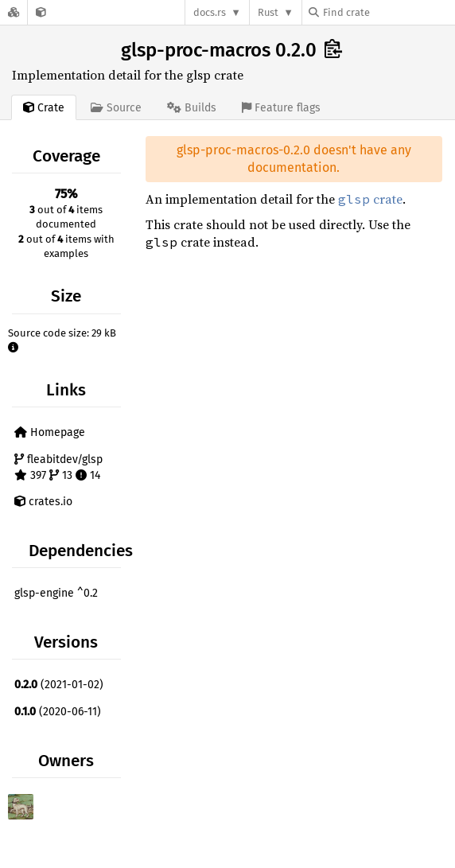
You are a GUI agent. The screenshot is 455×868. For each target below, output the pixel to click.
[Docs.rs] (14, 12)
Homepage (50, 432)
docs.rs (210, 12)
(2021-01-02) (59, 685)
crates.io (43, 502)
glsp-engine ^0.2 (56, 593)
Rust (268, 12)
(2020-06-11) (58, 712)
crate (370, 199)
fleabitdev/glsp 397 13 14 (58, 467)
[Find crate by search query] (388, 12)
